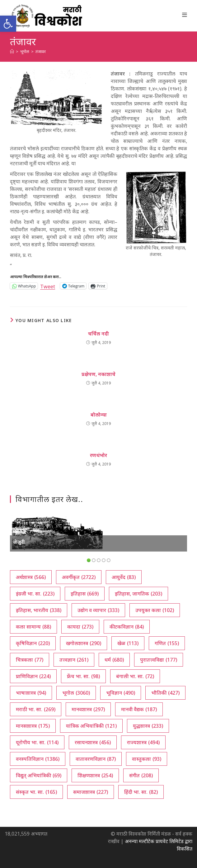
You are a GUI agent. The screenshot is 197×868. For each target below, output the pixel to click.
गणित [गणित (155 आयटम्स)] (167, 643)
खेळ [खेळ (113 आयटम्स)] (128, 643)
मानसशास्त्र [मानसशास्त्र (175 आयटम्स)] (33, 726)
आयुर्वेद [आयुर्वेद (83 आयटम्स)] (124, 577)
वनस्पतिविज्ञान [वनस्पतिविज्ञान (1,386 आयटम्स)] (38, 759)
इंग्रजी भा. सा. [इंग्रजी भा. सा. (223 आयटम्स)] (35, 594)
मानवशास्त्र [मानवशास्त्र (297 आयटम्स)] (88, 709)
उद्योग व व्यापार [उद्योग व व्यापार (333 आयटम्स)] (98, 610)
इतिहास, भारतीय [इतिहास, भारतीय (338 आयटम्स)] (39, 610)
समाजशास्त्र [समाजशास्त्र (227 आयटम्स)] (91, 792)
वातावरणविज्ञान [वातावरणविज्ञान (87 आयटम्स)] (96, 759)
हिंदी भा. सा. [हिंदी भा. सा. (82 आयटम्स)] (141, 792)
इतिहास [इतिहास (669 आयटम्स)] (85, 594)
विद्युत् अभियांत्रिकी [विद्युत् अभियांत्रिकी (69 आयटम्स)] (39, 775)
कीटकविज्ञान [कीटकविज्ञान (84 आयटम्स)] (127, 627)
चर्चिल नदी (98, 334)
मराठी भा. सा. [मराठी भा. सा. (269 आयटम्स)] (36, 709)
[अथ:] (12, 51)
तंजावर (41, 51)
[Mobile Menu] (185, 15)
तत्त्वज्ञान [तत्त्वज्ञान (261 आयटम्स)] (74, 660)
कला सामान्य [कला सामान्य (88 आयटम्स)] (33, 627)
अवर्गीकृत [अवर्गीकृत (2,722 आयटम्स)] (79, 577)
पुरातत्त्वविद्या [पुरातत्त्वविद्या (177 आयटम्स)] (159, 660)
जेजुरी (19, 542)
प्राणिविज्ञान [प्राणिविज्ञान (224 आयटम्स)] (33, 676)
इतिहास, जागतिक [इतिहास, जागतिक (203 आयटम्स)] (138, 594)
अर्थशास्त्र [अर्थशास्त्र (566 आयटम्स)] (31, 577)
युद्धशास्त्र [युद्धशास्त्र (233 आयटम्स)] (148, 726)
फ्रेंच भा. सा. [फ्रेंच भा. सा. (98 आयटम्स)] (83, 676)
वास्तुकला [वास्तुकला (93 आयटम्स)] (147, 759)
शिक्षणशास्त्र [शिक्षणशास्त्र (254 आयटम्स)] (95, 775)
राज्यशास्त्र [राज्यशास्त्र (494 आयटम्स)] (143, 742)
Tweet (48, 286)
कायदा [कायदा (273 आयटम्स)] (80, 627)
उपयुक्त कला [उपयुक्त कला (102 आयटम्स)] (155, 610)
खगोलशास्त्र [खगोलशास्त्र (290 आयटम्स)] (84, 643)
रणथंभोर (98, 455)
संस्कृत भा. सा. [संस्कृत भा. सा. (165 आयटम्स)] (36, 792)
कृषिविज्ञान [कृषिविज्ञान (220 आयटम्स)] (33, 643)
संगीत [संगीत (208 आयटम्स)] (141, 775)
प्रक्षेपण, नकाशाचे (98, 374)
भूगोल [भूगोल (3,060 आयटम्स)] (76, 693)
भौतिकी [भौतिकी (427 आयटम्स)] (165, 693)
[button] (8, 24)
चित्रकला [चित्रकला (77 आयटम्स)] (30, 660)
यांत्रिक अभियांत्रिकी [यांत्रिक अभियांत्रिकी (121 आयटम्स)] (91, 726)
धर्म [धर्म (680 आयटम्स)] (114, 660)
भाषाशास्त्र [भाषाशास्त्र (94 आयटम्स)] (31, 693)
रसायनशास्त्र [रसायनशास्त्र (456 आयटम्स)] (93, 742)
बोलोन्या (99, 415)
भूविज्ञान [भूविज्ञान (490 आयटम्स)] (121, 693)
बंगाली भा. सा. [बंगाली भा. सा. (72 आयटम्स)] (135, 676)
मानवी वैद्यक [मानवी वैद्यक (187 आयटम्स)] (139, 709)
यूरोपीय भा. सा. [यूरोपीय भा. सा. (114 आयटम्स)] (37, 742)
